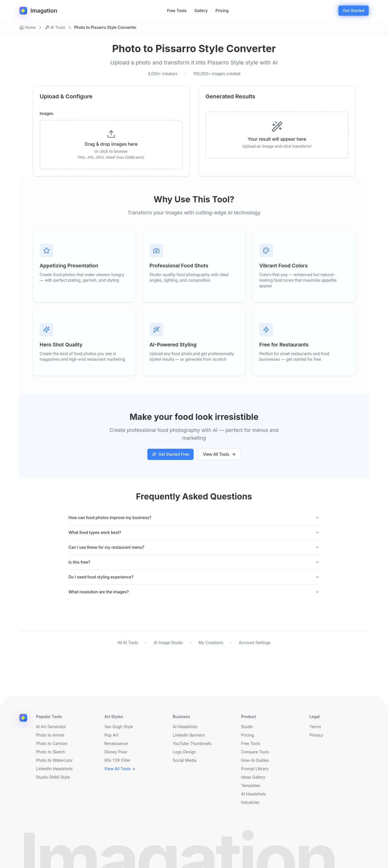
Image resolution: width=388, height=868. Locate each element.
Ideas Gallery (253, 777)
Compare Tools (255, 752)
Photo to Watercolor (54, 760)
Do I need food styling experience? (194, 577)
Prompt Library (255, 769)
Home (28, 27)
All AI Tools (128, 643)
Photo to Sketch (51, 752)
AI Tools (55, 27)
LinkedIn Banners (189, 735)
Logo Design (184, 752)
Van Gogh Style (119, 727)
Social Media (185, 760)
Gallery (201, 11)
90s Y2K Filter (118, 760)
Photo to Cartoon (52, 743)
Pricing (222, 11)
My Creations (211, 643)
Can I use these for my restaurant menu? (194, 547)
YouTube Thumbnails (192, 743)
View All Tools (219, 454)
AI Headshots (185, 727)
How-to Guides (255, 760)
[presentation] (111, 145)
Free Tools (177, 11)
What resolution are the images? (194, 592)
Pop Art (111, 735)
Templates (251, 785)
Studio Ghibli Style (53, 777)
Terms (315, 727)
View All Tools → (120, 769)
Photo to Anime (50, 735)
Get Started (354, 11)
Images (47, 114)
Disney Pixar (116, 752)
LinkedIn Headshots (54, 769)
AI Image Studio (168, 643)
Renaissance (116, 743)
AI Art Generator (51, 727)
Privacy (316, 735)
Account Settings (255, 643)
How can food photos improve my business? (194, 518)
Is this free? (194, 562)
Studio (247, 727)
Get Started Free (170, 454)
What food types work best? (194, 532)
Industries (250, 802)
